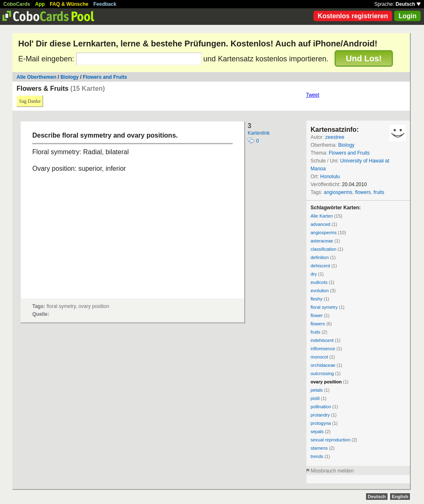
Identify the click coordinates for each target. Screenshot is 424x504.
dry (314, 274)
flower (317, 315)
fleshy (317, 299)
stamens (319, 448)
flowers (363, 192)
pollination (321, 407)
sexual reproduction (330, 440)
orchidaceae (323, 365)
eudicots (319, 282)
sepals (317, 431)
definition (320, 257)
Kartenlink (259, 133)
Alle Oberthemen (36, 77)
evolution (320, 291)
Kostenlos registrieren (353, 16)
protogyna (321, 423)
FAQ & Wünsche (69, 4)
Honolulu (330, 177)
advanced (320, 224)
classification (323, 249)
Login (407, 16)
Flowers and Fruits (105, 77)
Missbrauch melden (332, 471)
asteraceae (322, 241)
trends (317, 456)
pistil (315, 398)
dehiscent (320, 266)
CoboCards (17, 4)
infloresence (323, 349)
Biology (70, 77)
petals (317, 390)
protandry (320, 415)
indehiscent (322, 340)
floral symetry (324, 307)
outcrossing (322, 373)
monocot (319, 357)
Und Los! (364, 58)
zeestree (335, 137)
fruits (379, 192)
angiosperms (338, 192)
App (40, 4)
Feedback (105, 4)
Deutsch (408, 4)
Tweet (313, 95)
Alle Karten (322, 216)
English (400, 497)
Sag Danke (30, 101)
